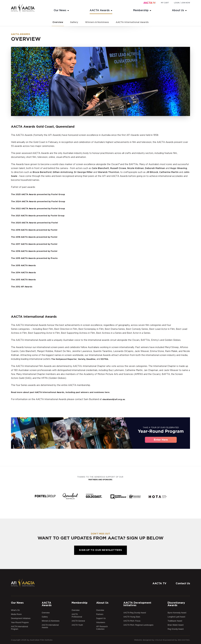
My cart (165, 3)
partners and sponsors (100, 480)
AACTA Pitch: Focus (132, 621)
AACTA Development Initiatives (137, 604)
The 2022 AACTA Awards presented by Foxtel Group (41, 209)
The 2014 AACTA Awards (25, 273)
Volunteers (101, 622)
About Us (178, 10)
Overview (58, 22)
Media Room (16, 614)
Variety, (85, 359)
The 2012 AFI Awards (23, 287)
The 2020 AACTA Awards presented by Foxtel (38, 223)
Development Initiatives (21, 618)
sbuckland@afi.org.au (115, 399)
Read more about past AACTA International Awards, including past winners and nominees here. (66, 392)
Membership (141, 10)
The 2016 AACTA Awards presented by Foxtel (37, 251)
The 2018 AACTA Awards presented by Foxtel (37, 237)
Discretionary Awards (176, 604)
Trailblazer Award (175, 621)
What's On (15, 610)
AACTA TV (159, 583)
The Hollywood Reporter (65, 359)
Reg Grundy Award (175, 629)
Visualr (157, 640)
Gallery (74, 22)
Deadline (95, 359)
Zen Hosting (183, 640)
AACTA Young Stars (132, 617)
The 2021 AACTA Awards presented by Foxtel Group (41, 216)
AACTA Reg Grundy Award (135, 613)
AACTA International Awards (132, 22)
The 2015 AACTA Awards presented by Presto (37, 258)
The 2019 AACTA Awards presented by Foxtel (37, 230)
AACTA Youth (77, 625)
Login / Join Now (182, 3)
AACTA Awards (100, 10)
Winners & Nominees (97, 22)
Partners (100, 614)
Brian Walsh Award (175, 625)
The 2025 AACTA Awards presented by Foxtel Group (41, 194)
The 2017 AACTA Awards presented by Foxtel (37, 244)
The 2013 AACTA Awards (25, 280)
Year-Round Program (20, 622)
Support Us (101, 618)
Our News (60, 10)
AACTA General (78, 621)
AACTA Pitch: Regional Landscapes (138, 625)
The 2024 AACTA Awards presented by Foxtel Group (41, 202)
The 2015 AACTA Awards (25, 265)
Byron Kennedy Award (177, 613)
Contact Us (183, 583)
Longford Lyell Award (176, 617)
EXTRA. (110, 359)
